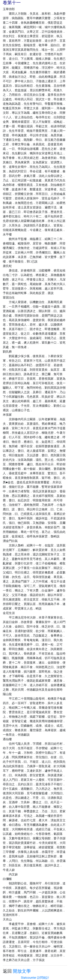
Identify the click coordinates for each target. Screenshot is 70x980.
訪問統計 (43, 978)
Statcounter (29, 978)
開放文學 (22, 971)
